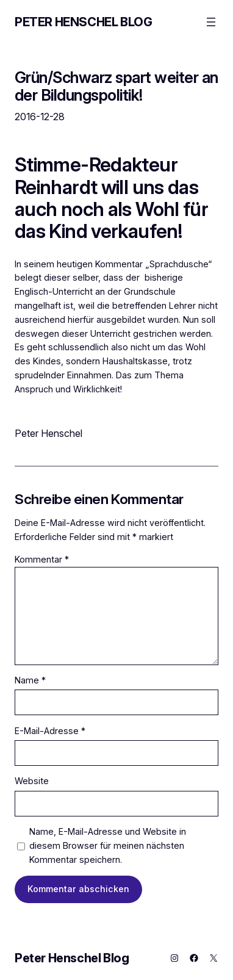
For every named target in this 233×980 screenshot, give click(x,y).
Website (32, 781)
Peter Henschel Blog (83, 22)
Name (30, 680)
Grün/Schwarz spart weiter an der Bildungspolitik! (116, 86)
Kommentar (42, 559)
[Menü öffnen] (211, 22)
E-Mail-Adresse (50, 731)
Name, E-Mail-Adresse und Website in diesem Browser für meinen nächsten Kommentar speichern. (108, 845)
